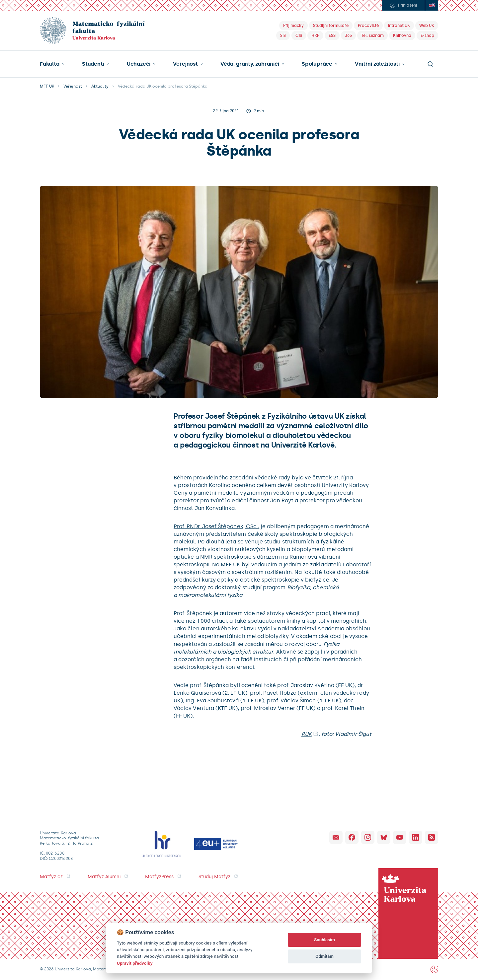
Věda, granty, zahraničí (250, 64)
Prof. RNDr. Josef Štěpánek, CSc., (216, 526)
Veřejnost (185, 64)
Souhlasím (324, 940)
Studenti (93, 64)
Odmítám (324, 956)
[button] (52, 64)
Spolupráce (317, 64)
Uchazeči (139, 64)
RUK (307, 734)
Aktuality (100, 86)
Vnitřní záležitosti (377, 64)
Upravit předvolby (135, 963)
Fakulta (50, 64)
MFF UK (47, 86)
